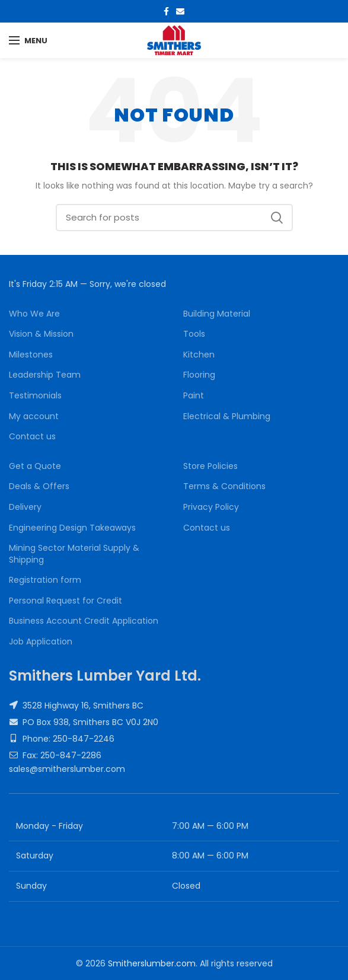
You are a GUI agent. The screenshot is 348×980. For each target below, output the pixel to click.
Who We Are (34, 314)
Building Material (217, 314)
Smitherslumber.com (152, 963)
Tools (194, 334)
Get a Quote (35, 466)
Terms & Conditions (224, 486)
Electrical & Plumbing (227, 416)
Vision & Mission (41, 334)
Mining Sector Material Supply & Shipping (74, 554)
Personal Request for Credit (66, 601)
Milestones (31, 355)
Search (277, 218)
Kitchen (199, 355)
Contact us (32, 437)
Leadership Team (45, 375)
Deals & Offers (39, 486)
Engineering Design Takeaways (72, 528)
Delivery (25, 507)
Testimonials (35, 396)
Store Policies (210, 466)
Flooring (199, 375)
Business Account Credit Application (84, 621)
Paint (194, 396)
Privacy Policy (211, 507)
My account (34, 416)
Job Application (41, 642)
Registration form (45, 580)
